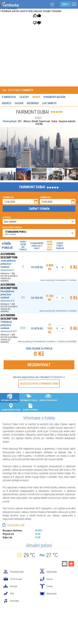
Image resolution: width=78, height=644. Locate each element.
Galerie (19, 103)
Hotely (36, 97)
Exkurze (7, 103)
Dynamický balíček (54, 97)
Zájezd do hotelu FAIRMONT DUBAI (39, 384)
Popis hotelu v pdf (16, 525)
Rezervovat (39, 365)
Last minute (49, 103)
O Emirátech (9, 97)
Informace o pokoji (29, 397)
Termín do (45, 197)
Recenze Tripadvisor (48, 397)
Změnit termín (39, 209)
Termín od (8, 197)
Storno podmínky (30, 407)
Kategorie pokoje (12, 227)
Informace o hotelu (10, 397)
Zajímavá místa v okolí (11, 407)
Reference (33, 103)
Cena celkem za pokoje (39, 349)
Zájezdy (24, 97)
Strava (7, 217)
